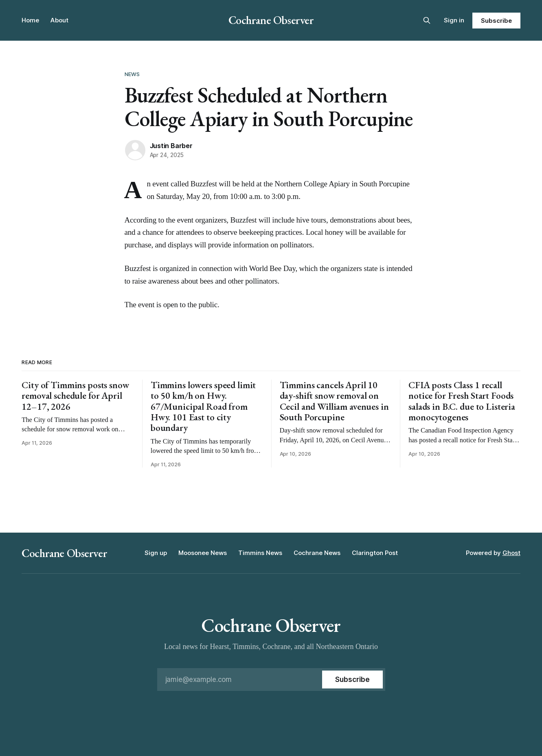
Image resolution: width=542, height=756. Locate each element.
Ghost (511, 553)
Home (30, 20)
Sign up (156, 553)
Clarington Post (375, 553)
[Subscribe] (352, 680)
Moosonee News (203, 553)
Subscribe (496, 21)
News (132, 74)
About (59, 20)
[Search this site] (427, 20)
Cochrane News (317, 553)
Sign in (454, 20)
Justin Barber (171, 146)
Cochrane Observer (271, 20)
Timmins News (260, 553)
